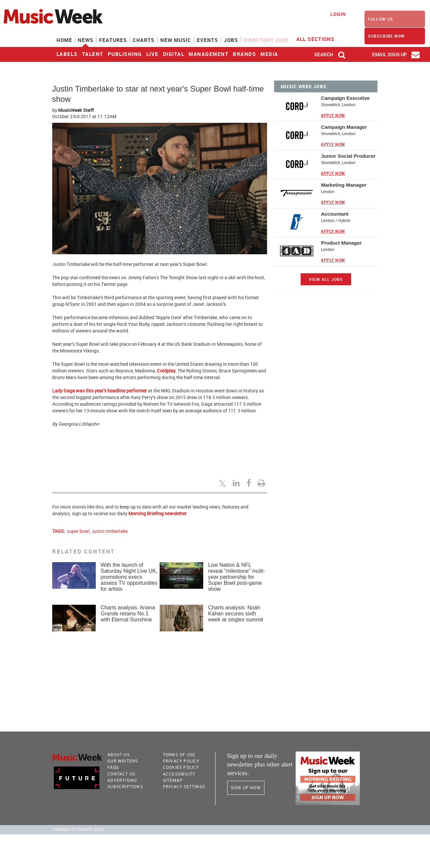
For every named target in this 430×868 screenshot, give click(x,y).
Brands (244, 54)
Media (269, 54)
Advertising (122, 780)
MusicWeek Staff (76, 110)
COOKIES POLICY (181, 767)
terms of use (179, 755)
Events (208, 40)
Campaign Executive (345, 98)
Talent (93, 54)
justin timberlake (110, 531)
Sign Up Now (246, 787)
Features (113, 40)
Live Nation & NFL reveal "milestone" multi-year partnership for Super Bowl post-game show (237, 577)
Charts (144, 40)
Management (209, 54)
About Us (119, 755)
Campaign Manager (344, 127)
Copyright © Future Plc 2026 (78, 829)
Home (64, 40)
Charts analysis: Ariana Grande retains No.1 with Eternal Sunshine (128, 614)
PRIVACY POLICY (181, 761)
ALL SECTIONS (320, 39)
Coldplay (166, 371)
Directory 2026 (266, 40)
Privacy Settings (184, 786)
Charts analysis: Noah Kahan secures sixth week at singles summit (236, 614)
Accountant (335, 214)
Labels (67, 54)
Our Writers (123, 761)
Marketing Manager (344, 185)
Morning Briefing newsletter (157, 513)
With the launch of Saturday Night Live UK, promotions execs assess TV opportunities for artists (129, 577)
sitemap (173, 780)
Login (338, 14)
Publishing (125, 54)
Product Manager (341, 243)
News (86, 40)
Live (152, 54)
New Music (176, 40)
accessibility (179, 774)
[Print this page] (262, 483)
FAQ (113, 767)
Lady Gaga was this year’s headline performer (100, 391)
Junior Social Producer (348, 156)
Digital (174, 54)
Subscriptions (125, 786)
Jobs (231, 40)
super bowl (78, 531)
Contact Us (121, 774)
